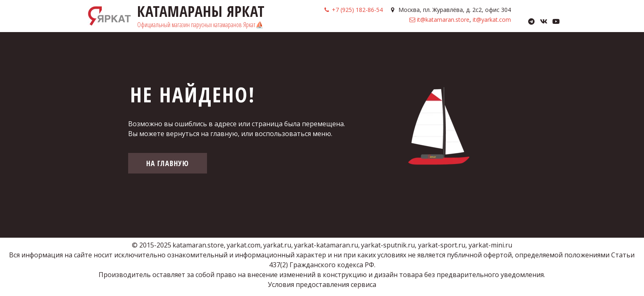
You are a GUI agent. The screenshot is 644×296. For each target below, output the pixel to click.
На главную (168, 163)
